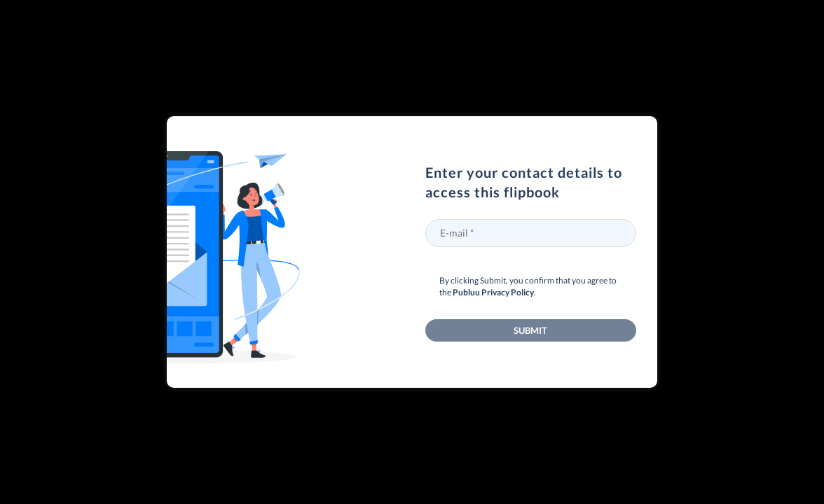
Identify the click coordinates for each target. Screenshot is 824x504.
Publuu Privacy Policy (493, 292)
